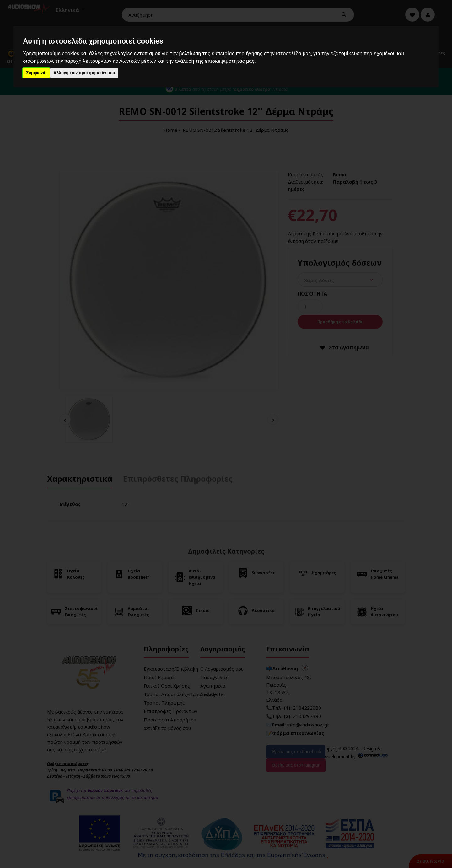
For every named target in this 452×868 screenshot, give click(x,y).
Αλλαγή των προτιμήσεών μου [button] (84, 73)
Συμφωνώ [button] (36, 73)
